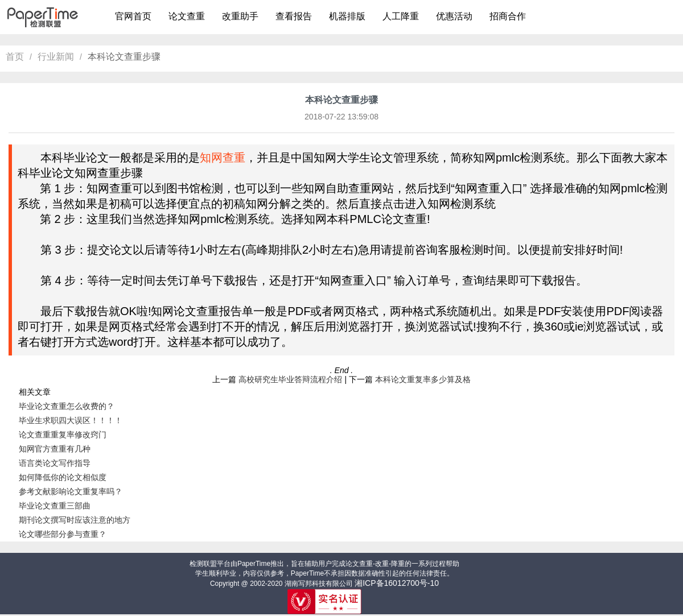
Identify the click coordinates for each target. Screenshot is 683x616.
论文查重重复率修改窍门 (63, 435)
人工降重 (401, 16)
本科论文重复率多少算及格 (423, 379)
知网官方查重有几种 (55, 449)
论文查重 (187, 16)
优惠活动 (454, 16)
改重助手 (240, 16)
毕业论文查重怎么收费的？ (67, 406)
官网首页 (133, 16)
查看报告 (294, 16)
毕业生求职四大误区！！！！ (71, 420)
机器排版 (347, 16)
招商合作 (508, 16)
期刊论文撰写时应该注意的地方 (75, 520)
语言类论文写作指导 (55, 463)
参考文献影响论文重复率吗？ (71, 491)
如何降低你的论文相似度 (63, 477)
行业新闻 (56, 57)
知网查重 (223, 158)
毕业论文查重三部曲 (55, 506)
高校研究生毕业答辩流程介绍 (290, 379)
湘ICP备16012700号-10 (397, 583)
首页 (15, 57)
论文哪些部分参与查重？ (63, 534)
